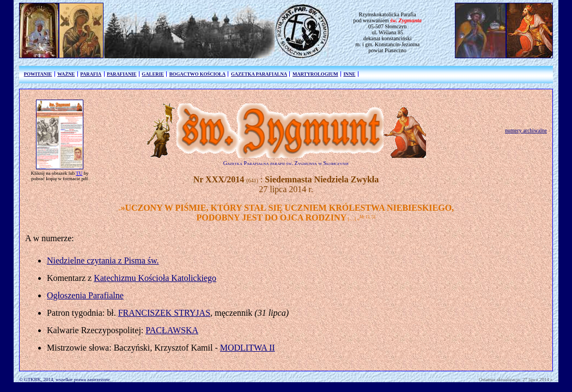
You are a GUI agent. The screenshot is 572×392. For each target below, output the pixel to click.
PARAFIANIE (122, 74)
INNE (349, 74)
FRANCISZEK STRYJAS (164, 313)
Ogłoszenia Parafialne (85, 295)
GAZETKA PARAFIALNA (259, 74)
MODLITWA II (248, 348)
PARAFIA (91, 74)
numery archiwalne (526, 130)
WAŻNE (66, 74)
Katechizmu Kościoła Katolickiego (155, 278)
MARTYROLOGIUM (315, 74)
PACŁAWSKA (172, 330)
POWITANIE (38, 74)
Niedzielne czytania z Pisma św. (103, 261)
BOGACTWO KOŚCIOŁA (197, 74)
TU (79, 173)
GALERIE (153, 74)
